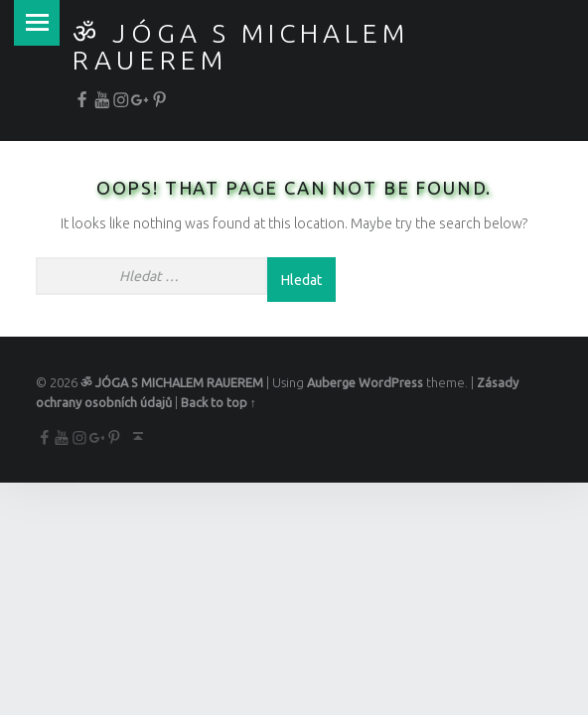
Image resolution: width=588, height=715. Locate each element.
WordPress (391, 381)
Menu (36, 22)
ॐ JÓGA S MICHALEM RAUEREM (241, 46)
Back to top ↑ (219, 402)
